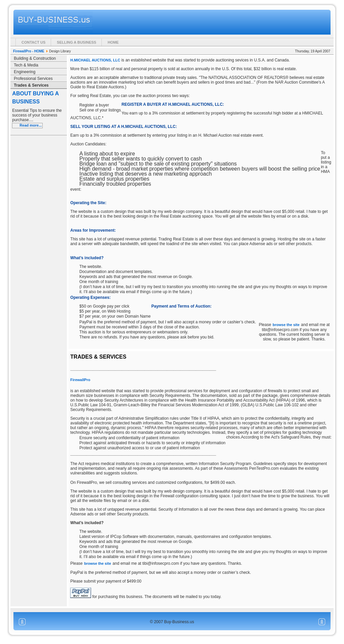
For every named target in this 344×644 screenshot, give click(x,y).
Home (113, 42)
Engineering (25, 72)
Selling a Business (76, 42)
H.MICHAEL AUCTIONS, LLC (95, 60)
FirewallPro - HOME (29, 51)
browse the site (286, 325)
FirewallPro (80, 380)
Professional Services (33, 79)
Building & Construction (35, 58)
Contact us (33, 42)
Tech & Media (26, 65)
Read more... (31, 125)
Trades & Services (31, 85)
